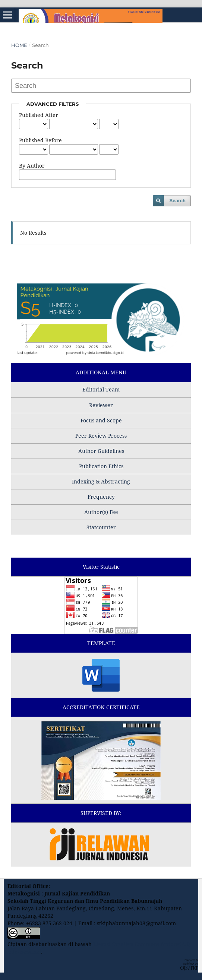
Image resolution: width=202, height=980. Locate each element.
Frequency (101, 497)
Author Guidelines (101, 451)
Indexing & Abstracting (101, 481)
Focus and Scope (101, 420)
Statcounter (101, 527)
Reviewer (101, 405)
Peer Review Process (101, 436)
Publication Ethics (101, 466)
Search (178, 201)
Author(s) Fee (101, 512)
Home (19, 45)
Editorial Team (101, 389)
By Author (32, 166)
